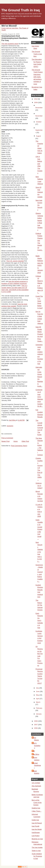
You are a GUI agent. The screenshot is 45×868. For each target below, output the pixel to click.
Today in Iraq (36, 851)
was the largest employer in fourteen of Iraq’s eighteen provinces (15, 282)
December (39, 108)
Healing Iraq (36, 808)
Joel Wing (36, 754)
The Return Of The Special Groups (39, 605)
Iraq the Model (37, 829)
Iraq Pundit (35, 826)
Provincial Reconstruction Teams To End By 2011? (39, 676)
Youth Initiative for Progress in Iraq (37, 856)
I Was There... (37, 811)
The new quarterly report (10, 44)
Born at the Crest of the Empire (37, 802)
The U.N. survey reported (15, 261)
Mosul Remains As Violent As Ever (39, 496)
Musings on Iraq (37, 839)
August (38, 136)
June (38, 691)
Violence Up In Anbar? (39, 486)
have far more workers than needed (14, 305)
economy (10, 426)
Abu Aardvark (36, 786)
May (38, 695)
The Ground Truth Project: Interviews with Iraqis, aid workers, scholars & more (37, 77)
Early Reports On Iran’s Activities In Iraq (39, 621)
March (38, 702)
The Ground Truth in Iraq (21, 10)
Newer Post (5, 441)
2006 (36, 728)
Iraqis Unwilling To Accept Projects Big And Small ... (39, 529)
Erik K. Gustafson (36, 746)
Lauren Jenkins (36, 759)
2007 (36, 725)
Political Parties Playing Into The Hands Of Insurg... (39, 243)
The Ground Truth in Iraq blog (37, 54)
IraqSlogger (36, 832)
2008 (36, 721)
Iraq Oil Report (37, 823)
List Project (36, 836)
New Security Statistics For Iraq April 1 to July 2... (39, 552)
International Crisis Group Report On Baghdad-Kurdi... (39, 377)
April (38, 699)
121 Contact (36, 783)
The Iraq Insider (37, 847)
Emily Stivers (36, 739)
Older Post (25, 441)
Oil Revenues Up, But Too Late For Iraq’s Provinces (39, 656)
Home (16, 441)
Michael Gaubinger (37, 765)
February (39, 708)
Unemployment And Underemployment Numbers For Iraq (39, 354)
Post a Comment (7, 438)
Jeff (34, 751)
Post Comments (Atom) (19, 446)
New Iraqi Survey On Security (39, 205)
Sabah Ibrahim (36, 772)
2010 (36, 99)
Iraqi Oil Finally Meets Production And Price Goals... (39, 334)
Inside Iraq (35, 820)
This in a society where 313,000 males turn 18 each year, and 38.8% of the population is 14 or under (15, 289)
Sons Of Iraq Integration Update (39, 192)
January (39, 714)
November (39, 116)
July (38, 688)
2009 (36, 103)
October (39, 122)
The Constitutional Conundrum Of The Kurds (39, 428)
